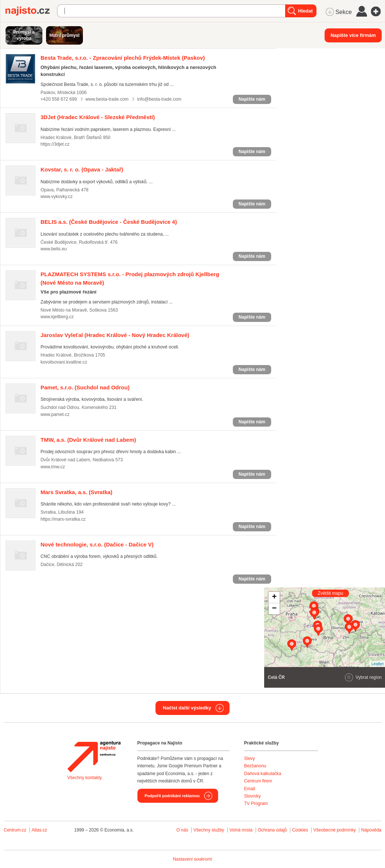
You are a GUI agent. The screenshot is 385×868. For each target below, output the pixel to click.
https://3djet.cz (55, 144)
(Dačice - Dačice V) (97, 544)
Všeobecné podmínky (335, 830)
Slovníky (253, 796)
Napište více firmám (353, 35)
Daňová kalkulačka (263, 774)
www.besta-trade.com (107, 99)
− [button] (274, 609)
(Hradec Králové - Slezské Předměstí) (98, 117)
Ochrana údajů (272, 830)
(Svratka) (76, 492)
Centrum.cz (15, 830)
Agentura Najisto (94, 757)
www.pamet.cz (55, 414)
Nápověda (371, 830)
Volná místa (241, 830)
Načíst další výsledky (187, 708)
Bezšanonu (255, 766)
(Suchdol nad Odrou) (85, 387)
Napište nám (252, 99)
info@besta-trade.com (159, 99)
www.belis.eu (54, 249)
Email (250, 789)
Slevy (250, 758)
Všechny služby (209, 830)
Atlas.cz (39, 830)
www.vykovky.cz (57, 197)
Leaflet (377, 664)
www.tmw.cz (53, 467)
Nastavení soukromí (192, 859)
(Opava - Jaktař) (82, 169)
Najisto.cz (31, 11)
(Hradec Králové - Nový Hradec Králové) (115, 335)
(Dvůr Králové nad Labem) (88, 440)
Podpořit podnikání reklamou (172, 796)
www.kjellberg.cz (57, 317)
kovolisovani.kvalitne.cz (64, 362)
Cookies (300, 830)
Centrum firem (258, 781)
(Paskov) (123, 58)
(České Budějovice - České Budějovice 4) (109, 222)
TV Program (256, 803)
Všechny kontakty (85, 778)
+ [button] (274, 597)
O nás (182, 830)
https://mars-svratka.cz (63, 519)
